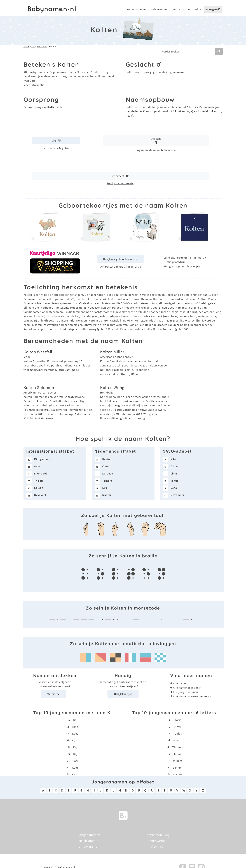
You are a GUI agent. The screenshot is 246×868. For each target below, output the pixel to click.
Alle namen (180, 683)
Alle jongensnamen (186, 692)
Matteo (178, 774)
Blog (198, 9)
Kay (75, 747)
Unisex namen (182, 9)
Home (27, 46)
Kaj (75, 754)
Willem (178, 761)
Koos (75, 768)
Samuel (178, 768)
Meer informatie (34, 85)
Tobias (178, 733)
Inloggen (213, 9)
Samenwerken (157, 841)
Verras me (53, 694)
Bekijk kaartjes (123, 694)
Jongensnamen (137, 9)
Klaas (75, 761)
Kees (75, 733)
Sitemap (157, 846)
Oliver (178, 727)
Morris (178, 740)
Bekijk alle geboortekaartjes (120, 259)
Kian (75, 727)
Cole (131, 325)
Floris (178, 720)
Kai (75, 720)
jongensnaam (74, 295)
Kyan (75, 740)
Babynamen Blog (157, 835)
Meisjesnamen (160, 9)
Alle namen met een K (187, 688)
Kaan (75, 774)
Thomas (178, 747)
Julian (178, 754)
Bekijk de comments (120, 183)
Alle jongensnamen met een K (192, 696)
